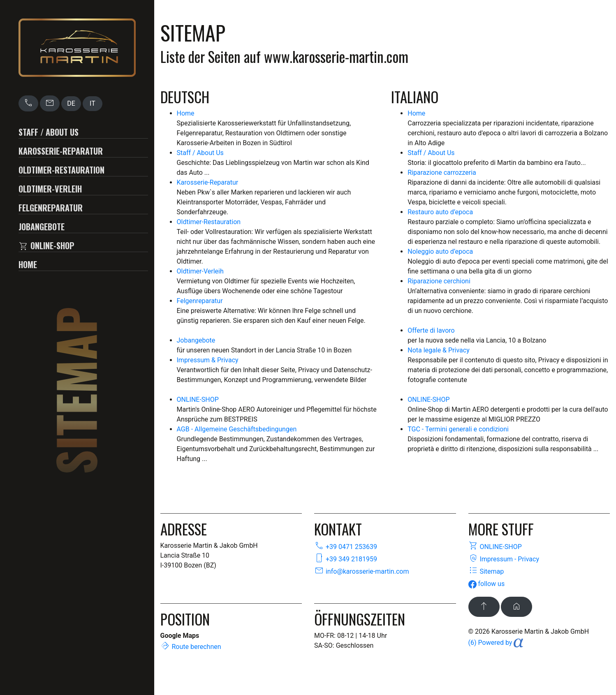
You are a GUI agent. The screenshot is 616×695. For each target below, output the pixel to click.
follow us (487, 584)
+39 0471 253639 (346, 547)
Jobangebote (42, 227)
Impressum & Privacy (208, 360)
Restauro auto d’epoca (440, 212)
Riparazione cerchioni (439, 281)
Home (28, 264)
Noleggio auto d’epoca (440, 251)
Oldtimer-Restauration (61, 170)
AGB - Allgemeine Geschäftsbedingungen (237, 429)
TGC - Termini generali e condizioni (458, 429)
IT (93, 103)
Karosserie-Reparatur (61, 151)
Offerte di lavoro (431, 330)
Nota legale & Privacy (438, 350)
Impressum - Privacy (504, 559)
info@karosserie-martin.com (361, 571)
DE (71, 103)
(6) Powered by (496, 643)
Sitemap (486, 571)
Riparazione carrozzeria (442, 173)
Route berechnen (191, 647)
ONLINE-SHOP (46, 246)
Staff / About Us (49, 132)
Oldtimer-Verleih (50, 189)
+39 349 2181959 (346, 559)
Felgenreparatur (51, 208)
